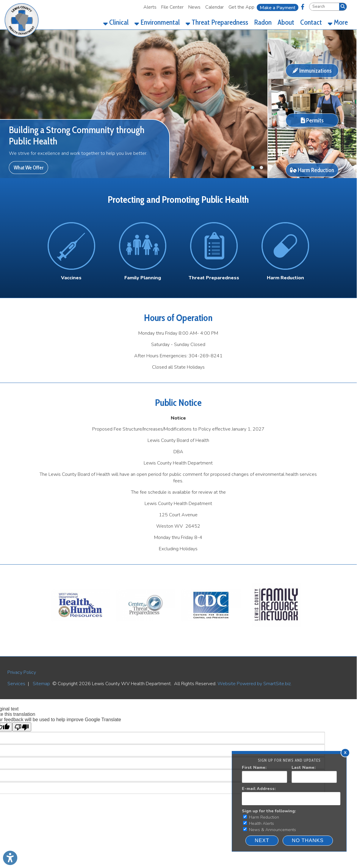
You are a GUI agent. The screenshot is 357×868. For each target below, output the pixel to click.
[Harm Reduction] (312, 177)
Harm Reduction (261, 817)
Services (16, 684)
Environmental (157, 22)
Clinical (116, 22)
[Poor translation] (22, 727)
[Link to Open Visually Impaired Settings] (10, 858)
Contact (311, 22)
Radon (263, 22)
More (338, 22)
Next (262, 840)
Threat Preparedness (217, 22)
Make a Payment (278, 8)
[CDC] (211, 632)
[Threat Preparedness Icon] (214, 246)
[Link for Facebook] (303, 7)
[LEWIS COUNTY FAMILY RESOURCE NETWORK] (276, 632)
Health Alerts (259, 823)
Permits (312, 120)
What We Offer (29, 167)
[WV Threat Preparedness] (146, 632)
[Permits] (312, 127)
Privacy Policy (22, 672)
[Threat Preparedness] (214, 278)
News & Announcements (270, 830)
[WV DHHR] (80, 632)
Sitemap (41, 684)
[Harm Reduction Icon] (285, 246)
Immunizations (312, 71)
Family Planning (143, 278)
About (286, 22)
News (194, 7)
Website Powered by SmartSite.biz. (255, 684)
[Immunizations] (312, 77)
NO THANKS (308, 840)
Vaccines (71, 278)
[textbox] (324, 7)
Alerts (150, 7)
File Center (172, 7)
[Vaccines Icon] (71, 246)
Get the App (241, 7)
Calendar (214, 7)
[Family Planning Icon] (143, 246)
